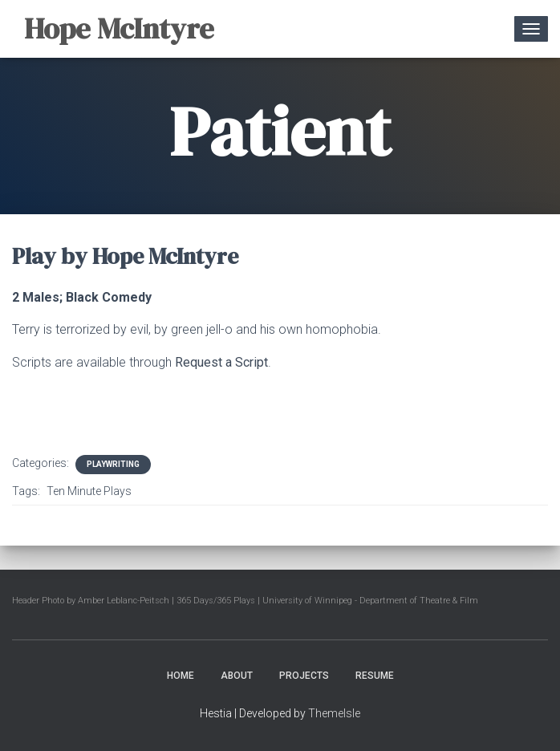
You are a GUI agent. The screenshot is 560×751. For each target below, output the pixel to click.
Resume (375, 676)
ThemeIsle (334, 713)
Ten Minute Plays (89, 491)
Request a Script (221, 362)
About (237, 676)
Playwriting (113, 464)
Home (181, 676)
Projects (304, 676)
